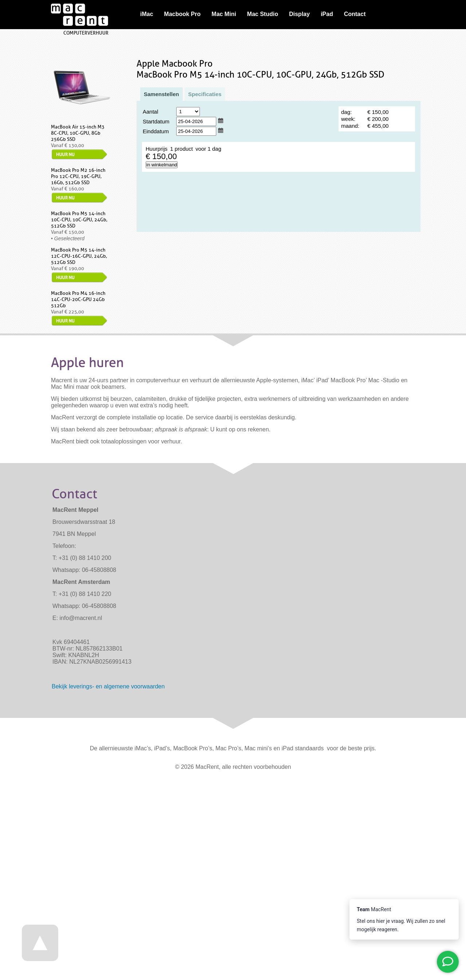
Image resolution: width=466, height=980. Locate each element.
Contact (355, 14)
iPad (327, 14)
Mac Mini (224, 14)
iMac (147, 14)
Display (299, 14)
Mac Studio (263, 14)
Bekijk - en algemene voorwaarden (108, 686)
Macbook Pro (182, 14)
